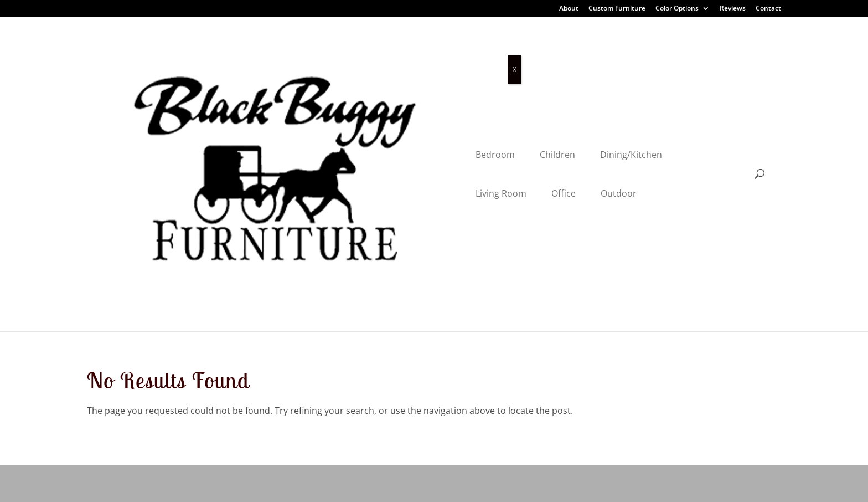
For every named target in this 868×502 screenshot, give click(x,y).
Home (283, 294)
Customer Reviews (309, 345)
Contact (768, 9)
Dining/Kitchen (402, 52)
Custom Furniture (617, 9)
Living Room (483, 52)
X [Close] (515, 70)
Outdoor (601, 52)
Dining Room (114, 319)
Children (328, 52)
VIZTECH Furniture (355, 485)
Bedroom (266, 52)
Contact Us (293, 422)
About (569, 9)
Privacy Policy (215, 485)
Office (546, 52)
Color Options (677, 9)
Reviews (733, 9)
